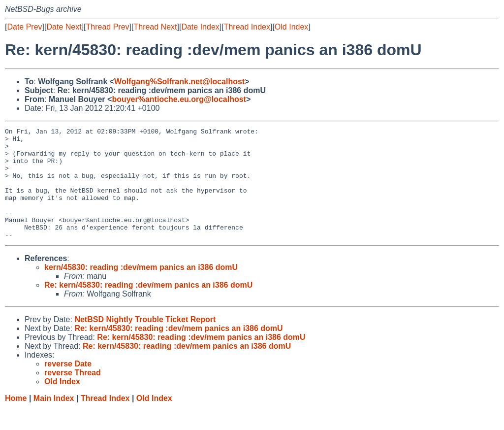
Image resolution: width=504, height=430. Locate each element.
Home (16, 420)
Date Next (64, 27)
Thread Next (155, 27)
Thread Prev (108, 27)
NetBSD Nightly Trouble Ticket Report (145, 342)
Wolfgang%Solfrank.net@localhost (179, 82)
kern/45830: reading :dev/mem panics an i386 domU (141, 289)
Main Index (54, 420)
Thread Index (247, 27)
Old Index (291, 27)
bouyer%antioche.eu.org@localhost (179, 99)
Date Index (200, 27)
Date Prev (24, 27)
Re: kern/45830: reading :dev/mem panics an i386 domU (148, 307)
